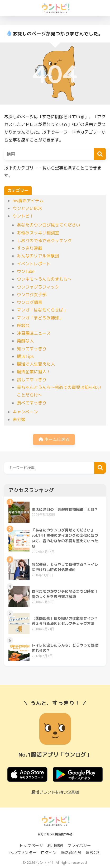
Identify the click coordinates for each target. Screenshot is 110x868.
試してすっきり (32, 380)
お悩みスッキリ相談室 (38, 233)
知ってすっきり (32, 349)
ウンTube (26, 271)
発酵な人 (25, 341)
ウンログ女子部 (32, 295)
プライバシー (79, 845)
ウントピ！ (23, 216)
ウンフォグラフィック (38, 287)
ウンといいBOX (27, 208)
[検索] (100, 154)
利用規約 (55, 845)
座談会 (23, 325)
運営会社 (93, 853)
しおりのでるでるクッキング (44, 240)
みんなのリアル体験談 (38, 256)
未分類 (19, 419)
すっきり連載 (30, 248)
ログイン (49, 853)
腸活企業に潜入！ (34, 372)
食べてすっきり (32, 403)
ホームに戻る (54, 439)
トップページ (31, 845)
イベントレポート (34, 264)
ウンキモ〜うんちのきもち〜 (44, 279)
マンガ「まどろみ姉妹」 (40, 318)
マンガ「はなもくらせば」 (42, 310)
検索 (100, 468)
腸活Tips (25, 356)
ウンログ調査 (30, 302)
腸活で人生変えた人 (36, 364)
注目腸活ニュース (34, 333)
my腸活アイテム (28, 201)
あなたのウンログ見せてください (49, 225)
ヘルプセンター (23, 853)
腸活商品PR (71, 853)
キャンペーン (25, 412)
